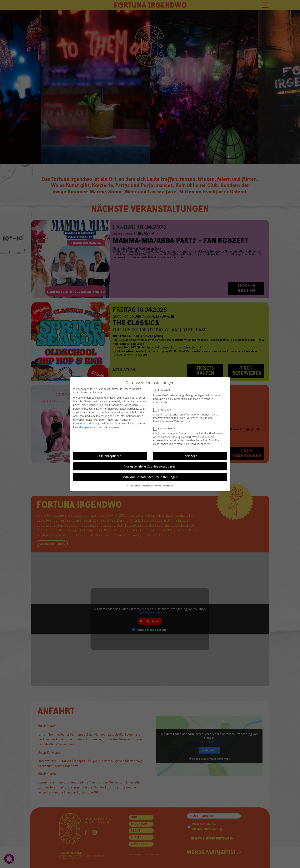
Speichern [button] (190, 456)
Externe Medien (167, 428)
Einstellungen (81, 427)
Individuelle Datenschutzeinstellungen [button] (150, 477)
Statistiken (164, 410)
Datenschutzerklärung (86, 423)
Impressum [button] (168, 486)
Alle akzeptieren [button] (110, 456)
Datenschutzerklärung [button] (151, 486)
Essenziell (163, 390)
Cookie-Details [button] (134, 486)
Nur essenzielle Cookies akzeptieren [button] (150, 466)
